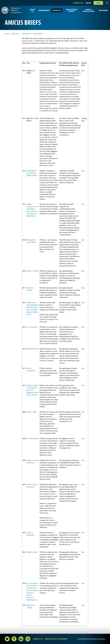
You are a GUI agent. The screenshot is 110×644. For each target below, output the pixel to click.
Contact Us (78, 3)
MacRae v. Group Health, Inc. (33, 461)
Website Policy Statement (56, 639)
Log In (88, 3)
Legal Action (26, 34)
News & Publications (89, 10)
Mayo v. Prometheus (31, 369)
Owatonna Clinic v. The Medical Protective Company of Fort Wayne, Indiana (32, 390)
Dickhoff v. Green (33, 349)
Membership (44, 10)
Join (98, 3)
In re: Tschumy (32, 327)
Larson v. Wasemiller (30, 534)
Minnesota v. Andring (31, 606)
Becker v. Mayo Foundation (32, 486)
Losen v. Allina (32, 412)
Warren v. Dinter (32, 271)
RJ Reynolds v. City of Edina (31, 241)
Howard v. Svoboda (30, 289)
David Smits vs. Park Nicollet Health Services (32, 173)
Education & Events (71, 10)
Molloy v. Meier (32, 552)
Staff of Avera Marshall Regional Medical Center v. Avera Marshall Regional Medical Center (33, 308)
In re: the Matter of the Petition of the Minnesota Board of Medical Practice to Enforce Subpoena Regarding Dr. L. (32, 592)
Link (83, 71)
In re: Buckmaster (33, 438)
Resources (104, 10)
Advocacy (57, 10)
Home (7, 34)
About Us (32, 10)
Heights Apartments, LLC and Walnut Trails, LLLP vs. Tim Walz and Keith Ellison (33, 210)
